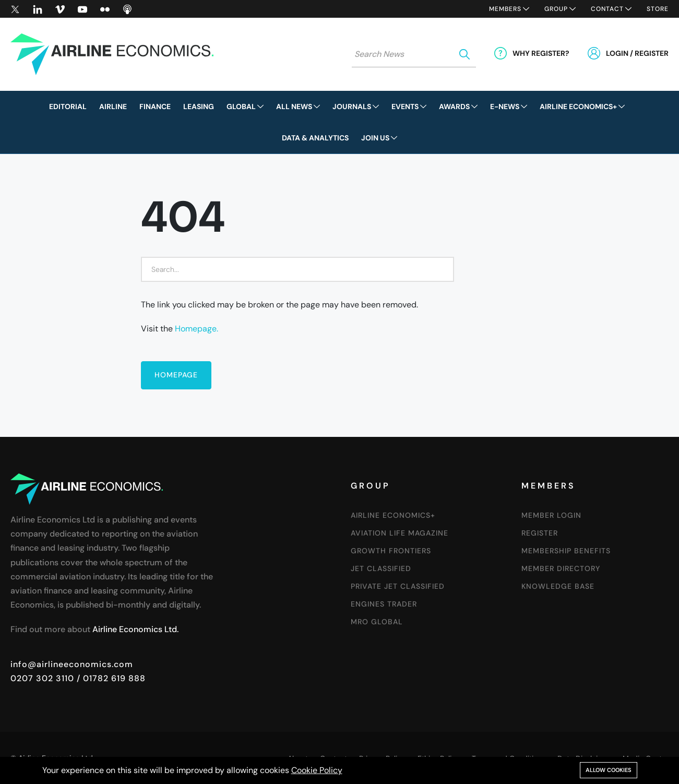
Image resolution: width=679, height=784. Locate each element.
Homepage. (196, 329)
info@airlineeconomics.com (72, 664)
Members (505, 9)
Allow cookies (609, 770)
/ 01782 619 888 (110, 678)
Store (658, 9)
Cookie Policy (317, 770)
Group (556, 9)
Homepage (176, 375)
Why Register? (541, 53)
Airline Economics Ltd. (135, 629)
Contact (607, 9)
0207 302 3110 (42, 678)
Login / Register (637, 53)
